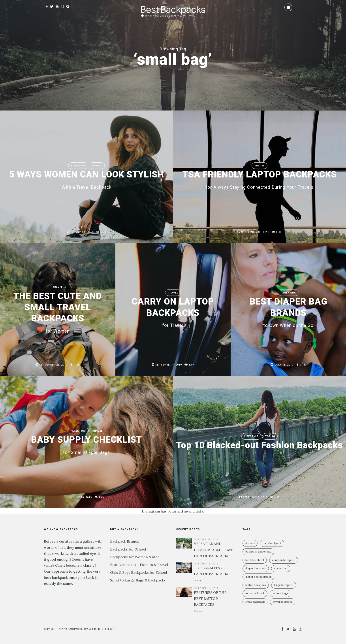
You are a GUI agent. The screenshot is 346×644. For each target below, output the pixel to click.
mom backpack (255, 593)
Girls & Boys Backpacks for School (139, 572)
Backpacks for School (128, 549)
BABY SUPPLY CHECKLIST (87, 444)
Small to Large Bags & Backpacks (138, 580)
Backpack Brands (125, 541)
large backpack (284, 585)
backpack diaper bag (258, 552)
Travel (97, 166)
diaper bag (281, 568)
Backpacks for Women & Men (135, 557)
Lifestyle (78, 166)
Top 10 (270, 431)
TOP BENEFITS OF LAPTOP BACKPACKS (212, 574)
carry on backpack (284, 560)
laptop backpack (256, 585)
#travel (250, 543)
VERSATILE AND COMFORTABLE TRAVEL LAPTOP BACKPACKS (215, 550)
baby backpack (272, 543)
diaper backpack (256, 568)
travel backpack (283, 602)
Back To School (255, 560)
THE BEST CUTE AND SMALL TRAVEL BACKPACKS (58, 312)
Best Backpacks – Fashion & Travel (139, 565)
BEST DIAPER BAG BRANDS (288, 312)
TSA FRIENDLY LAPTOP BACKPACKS (260, 179)
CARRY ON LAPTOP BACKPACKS (173, 312)
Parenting (288, 293)
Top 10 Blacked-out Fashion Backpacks (260, 445)
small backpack (255, 602)
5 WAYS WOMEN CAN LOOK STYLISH (86, 179)
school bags (280, 593)
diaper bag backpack (258, 577)
